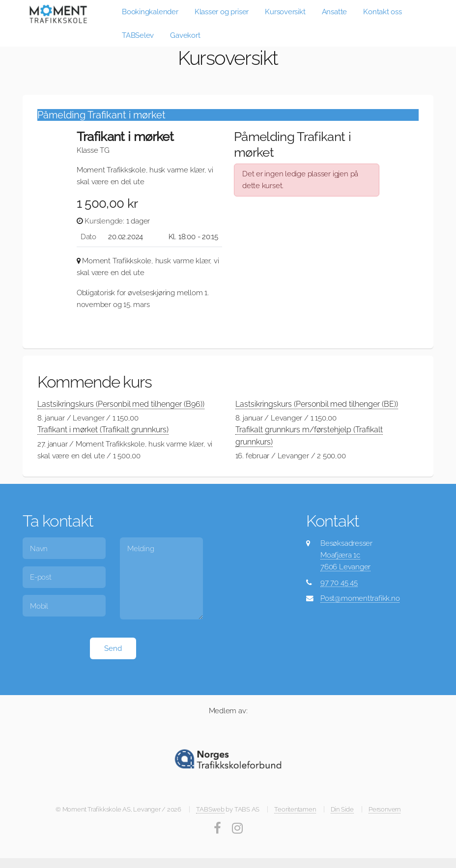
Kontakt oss (383, 12)
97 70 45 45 (339, 582)
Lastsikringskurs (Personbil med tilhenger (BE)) (317, 404)
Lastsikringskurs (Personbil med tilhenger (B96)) (121, 404)
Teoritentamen (295, 809)
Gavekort (185, 35)
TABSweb (210, 809)
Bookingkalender (150, 12)
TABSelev (138, 35)
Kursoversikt (285, 12)
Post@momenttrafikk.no (360, 598)
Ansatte (334, 12)
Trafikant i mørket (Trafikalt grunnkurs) (103, 430)
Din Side (342, 809)
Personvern (385, 809)
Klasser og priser (222, 12)
